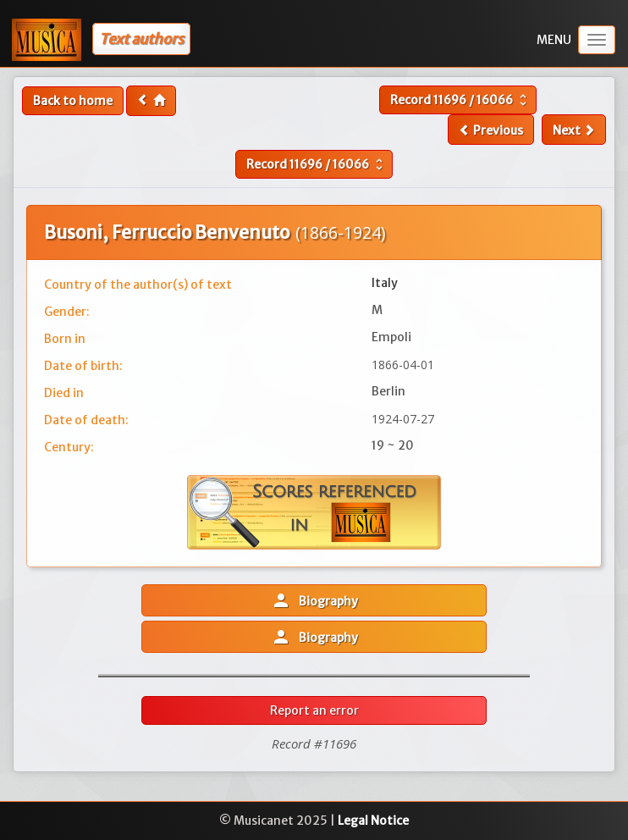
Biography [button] (314, 600)
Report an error (314, 710)
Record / (460, 100)
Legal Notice (373, 821)
